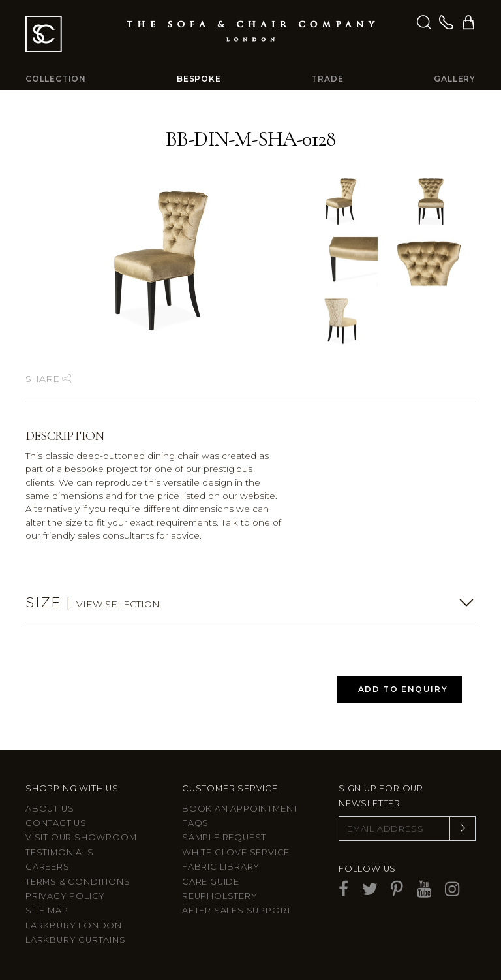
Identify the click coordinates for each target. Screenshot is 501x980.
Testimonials (60, 852)
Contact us (56, 823)
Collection (56, 79)
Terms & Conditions (78, 882)
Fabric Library (221, 867)
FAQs (195, 823)
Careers (48, 867)
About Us (50, 809)
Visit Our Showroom (81, 837)
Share (48, 379)
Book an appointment (240, 809)
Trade (327, 79)
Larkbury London (74, 925)
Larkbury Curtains (76, 940)
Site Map (47, 910)
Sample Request (224, 837)
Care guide (211, 882)
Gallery (455, 79)
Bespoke (199, 79)
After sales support (237, 910)
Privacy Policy (65, 896)
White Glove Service (236, 852)
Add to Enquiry (403, 689)
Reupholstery (220, 896)
